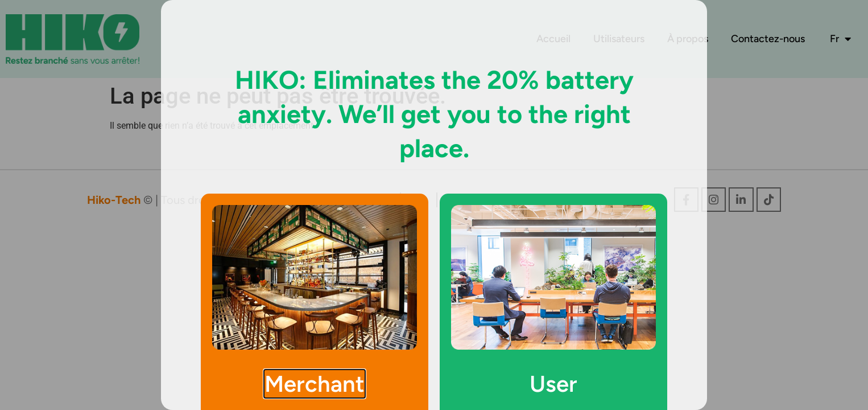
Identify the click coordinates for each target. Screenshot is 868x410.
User (553, 384)
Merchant (315, 384)
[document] (434, 205)
